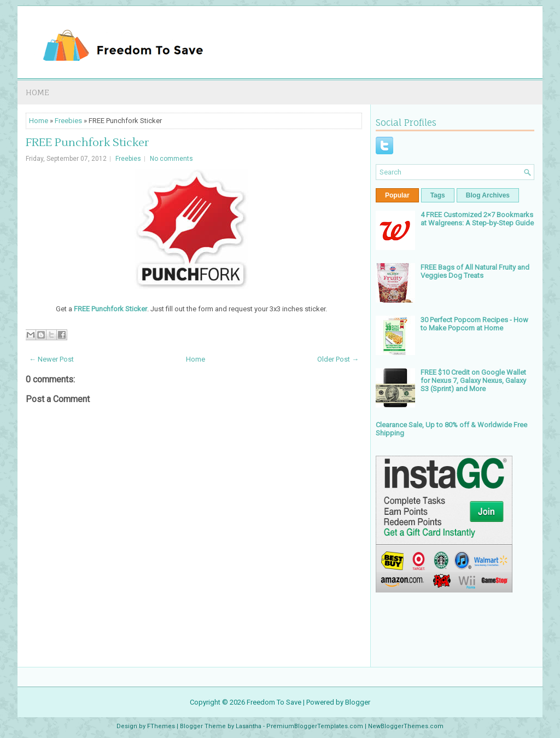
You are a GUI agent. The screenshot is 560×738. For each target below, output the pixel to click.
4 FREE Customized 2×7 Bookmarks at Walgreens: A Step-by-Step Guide (477, 219)
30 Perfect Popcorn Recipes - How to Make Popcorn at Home (474, 324)
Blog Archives (488, 195)
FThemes (161, 726)
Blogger (358, 702)
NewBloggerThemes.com (406, 726)
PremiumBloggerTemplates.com (315, 726)
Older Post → (338, 359)
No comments (171, 159)
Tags (438, 195)
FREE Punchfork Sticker (87, 143)
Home (37, 92)
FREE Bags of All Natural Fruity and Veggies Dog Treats (475, 271)
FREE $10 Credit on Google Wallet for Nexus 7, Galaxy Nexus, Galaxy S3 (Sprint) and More (473, 380)
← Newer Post (51, 359)
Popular (397, 195)
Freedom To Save (274, 702)
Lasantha (249, 726)
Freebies (68, 121)
